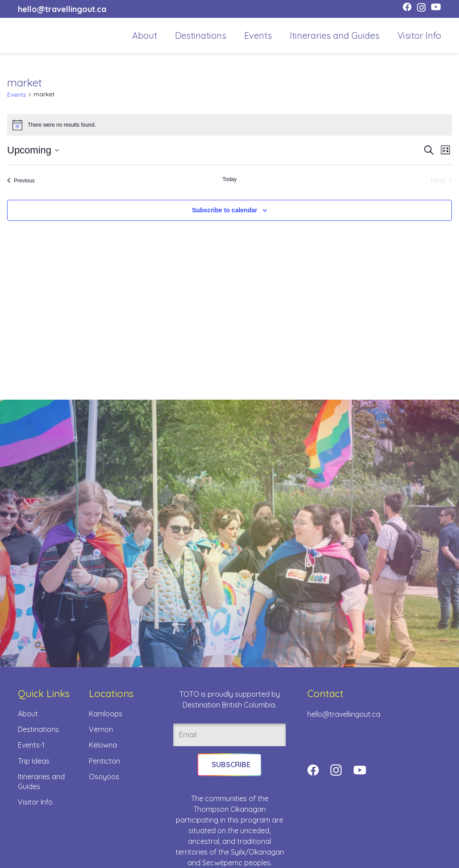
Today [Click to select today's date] (229, 179)
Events (17, 95)
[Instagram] (421, 8)
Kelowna (103, 745)
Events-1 (31, 745)
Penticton (104, 761)
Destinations (38, 729)
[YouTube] (436, 7)
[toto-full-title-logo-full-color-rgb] (32, 36)
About (28, 714)
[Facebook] (407, 7)
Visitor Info (35, 802)
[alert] (229, 125)
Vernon (101, 729)
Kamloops (106, 714)
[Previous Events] (21, 181)
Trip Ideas (34, 761)
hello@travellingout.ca (344, 714)
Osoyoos (104, 777)
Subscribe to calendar (225, 210)
